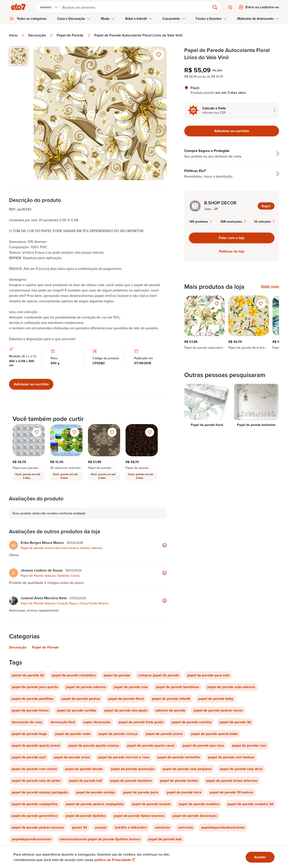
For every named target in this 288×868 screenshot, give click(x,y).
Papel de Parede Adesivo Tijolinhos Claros (50, 576)
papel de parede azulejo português (40, 792)
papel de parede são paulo (126, 710)
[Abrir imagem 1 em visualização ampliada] (100, 113)
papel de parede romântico (74, 675)
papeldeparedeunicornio (31, 839)
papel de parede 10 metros (231, 792)
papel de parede (117, 675)
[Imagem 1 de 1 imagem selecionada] (19, 56)
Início (17, 35)
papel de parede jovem (164, 734)
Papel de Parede (74, 35)
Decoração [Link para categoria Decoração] (18, 647)
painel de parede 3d (28, 675)
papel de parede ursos (72, 757)
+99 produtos (200, 222)
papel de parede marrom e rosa (124, 757)
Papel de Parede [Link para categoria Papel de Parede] (45, 647)
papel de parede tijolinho (85, 816)
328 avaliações (233, 222)
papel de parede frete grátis (141, 722)
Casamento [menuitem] (174, 19)
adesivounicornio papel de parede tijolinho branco (100, 839)
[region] (232, 323)
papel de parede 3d (235, 722)
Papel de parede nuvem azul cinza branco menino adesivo (61, 548)
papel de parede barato (84, 769)
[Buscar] (137, 7)
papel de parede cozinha (192, 722)
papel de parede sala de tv (241, 769)
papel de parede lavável (151, 804)
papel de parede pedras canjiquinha (95, 804)
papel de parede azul (29, 757)
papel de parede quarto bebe (214, 734)
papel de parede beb (165, 839)
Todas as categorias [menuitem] (32, 19)
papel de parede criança (118, 734)
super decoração (97, 722)
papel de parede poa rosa (203, 745)
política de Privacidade (115, 860)
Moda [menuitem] (108, 19)
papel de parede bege (29, 734)
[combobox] (48, 7)
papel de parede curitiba (77, 710)
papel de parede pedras (81, 699)
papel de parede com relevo (34, 769)
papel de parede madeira (199, 804)
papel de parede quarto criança (94, 745)
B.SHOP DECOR (220, 203)
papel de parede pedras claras (218, 710)
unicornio (186, 827)
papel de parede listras (30, 710)
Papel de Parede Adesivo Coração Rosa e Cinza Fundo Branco (65, 603)
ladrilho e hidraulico (131, 827)
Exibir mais (270, 287)
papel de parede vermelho (179, 757)
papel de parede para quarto (35, 687)
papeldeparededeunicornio (223, 827)
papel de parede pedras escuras (38, 827)
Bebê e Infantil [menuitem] (139, 19)
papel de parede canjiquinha (35, 804)
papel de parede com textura (231, 757)
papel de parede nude (73, 734)
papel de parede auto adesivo (231, 687)
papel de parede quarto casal (151, 745)
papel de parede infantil (171, 699)
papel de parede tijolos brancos (139, 816)
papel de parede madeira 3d (250, 804)
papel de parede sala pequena (187, 769)
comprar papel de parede (159, 675)
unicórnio (162, 827)
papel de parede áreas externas (232, 781)
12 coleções (264, 222)
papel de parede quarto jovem (36, 745)
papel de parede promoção (133, 769)
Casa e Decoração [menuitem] (74, 19)
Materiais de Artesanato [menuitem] (258, 19)
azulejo (101, 827)
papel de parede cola (131, 687)
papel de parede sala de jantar (36, 781)
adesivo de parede (170, 710)
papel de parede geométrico (35, 816)
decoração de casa (27, 722)
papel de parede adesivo (86, 687)
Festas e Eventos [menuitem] (211, 19)
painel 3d (79, 827)
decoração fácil (63, 722)
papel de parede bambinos (178, 687)
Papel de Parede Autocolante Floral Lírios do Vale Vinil (138, 35)
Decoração (41, 35)
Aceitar (260, 857)
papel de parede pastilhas (33, 699)
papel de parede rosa (249, 745)
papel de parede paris (141, 792)
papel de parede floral (126, 699)
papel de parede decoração (195, 816)
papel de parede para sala (208, 675)
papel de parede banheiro (131, 781)
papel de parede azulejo (96, 792)
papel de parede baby (216, 699)
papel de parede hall (86, 781)
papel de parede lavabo (179, 781)
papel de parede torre (184, 792)
